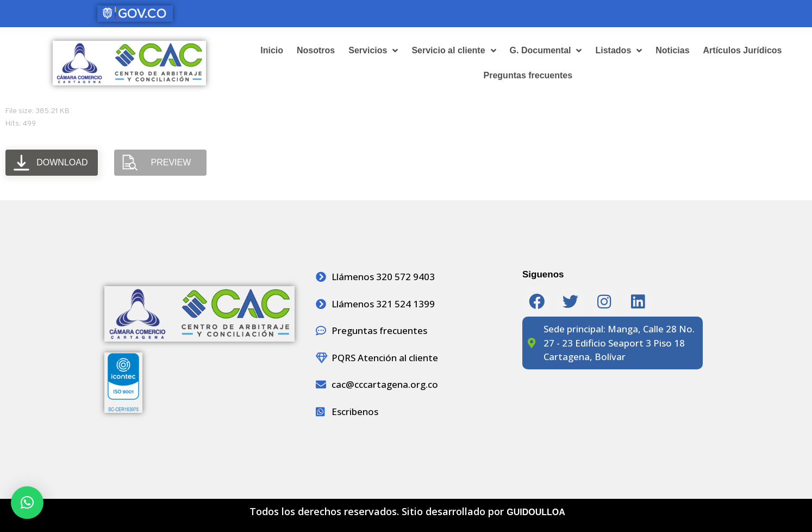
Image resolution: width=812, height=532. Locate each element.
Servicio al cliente (454, 51)
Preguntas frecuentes (528, 75)
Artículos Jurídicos (743, 50)
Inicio (272, 50)
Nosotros (316, 50)
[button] (27, 503)
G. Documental (546, 51)
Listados (619, 51)
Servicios (373, 51)
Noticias (672, 50)
